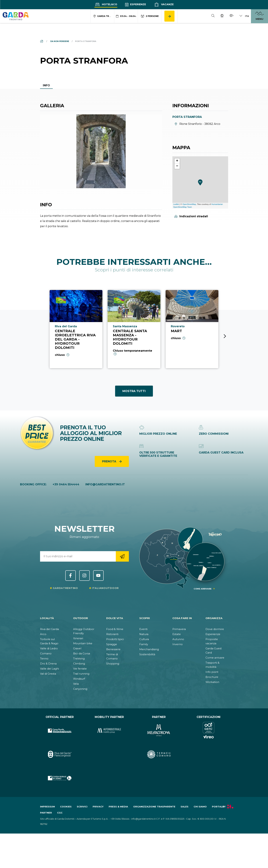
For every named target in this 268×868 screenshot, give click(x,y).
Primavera (179, 629)
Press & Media (118, 807)
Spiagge (112, 644)
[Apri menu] (259, 16)
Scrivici (82, 807)
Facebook (71, 576)
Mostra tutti (134, 391)
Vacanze (164, 5)
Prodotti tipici (115, 639)
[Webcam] (222, 16)
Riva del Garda (49, 629)
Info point (212, 672)
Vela (76, 684)
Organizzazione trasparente (154, 807)
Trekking (79, 658)
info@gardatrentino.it (105, 484)
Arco (43, 634)
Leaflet (176, 204)
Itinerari (78, 638)
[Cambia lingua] (244, 16)
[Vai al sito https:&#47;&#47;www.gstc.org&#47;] (209, 731)
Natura (144, 634)
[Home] (42, 41)
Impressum (47, 807)
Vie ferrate (80, 669)
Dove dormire (215, 629)
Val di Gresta (48, 674)
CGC (60, 813)
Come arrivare (215, 658)
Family (144, 644)
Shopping (113, 664)
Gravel (77, 648)
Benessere (113, 649)
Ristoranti (112, 634)
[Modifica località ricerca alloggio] (103, 16)
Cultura (144, 639)
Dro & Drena (48, 664)
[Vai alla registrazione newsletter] (122, 556)
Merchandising (149, 649)
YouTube (98, 576)
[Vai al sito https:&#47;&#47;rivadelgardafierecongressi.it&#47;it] (60, 754)
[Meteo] (231, 16)
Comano (46, 653)
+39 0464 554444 (66, 484)
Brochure (212, 677)
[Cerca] (213, 16)
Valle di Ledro (49, 648)
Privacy (98, 807)
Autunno (178, 639)
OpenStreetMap (189, 204)
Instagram (84, 576)
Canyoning (80, 689)
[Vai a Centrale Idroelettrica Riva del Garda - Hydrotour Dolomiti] (76, 329)
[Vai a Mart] (192, 329)
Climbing (79, 664)
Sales (185, 807)
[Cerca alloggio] (169, 16)
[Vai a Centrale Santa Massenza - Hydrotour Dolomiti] (134, 329)
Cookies (66, 807)
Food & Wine (115, 629)
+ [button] (177, 161)
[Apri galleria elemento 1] (101, 151)
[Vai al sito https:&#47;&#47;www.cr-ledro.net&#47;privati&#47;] (60, 778)
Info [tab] (46, 85)
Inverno (178, 644)
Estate (177, 634)
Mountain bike (83, 643)
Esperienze (135, 4)
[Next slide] (225, 336)
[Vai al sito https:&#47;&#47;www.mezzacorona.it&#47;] (159, 731)
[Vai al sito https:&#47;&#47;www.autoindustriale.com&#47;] (109, 731)
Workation (212, 682)
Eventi (143, 629)
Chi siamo (200, 807)
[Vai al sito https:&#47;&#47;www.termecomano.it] (159, 754)
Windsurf (79, 679)
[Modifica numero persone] (150, 16)
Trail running (81, 674)
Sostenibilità (147, 654)
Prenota (110, 461)
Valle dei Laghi (49, 669)
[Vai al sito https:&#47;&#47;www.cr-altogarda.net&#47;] (60, 731)
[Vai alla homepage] (16, 16)
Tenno (44, 658)
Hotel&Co (106, 4)
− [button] (177, 166)
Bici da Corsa (82, 653)
